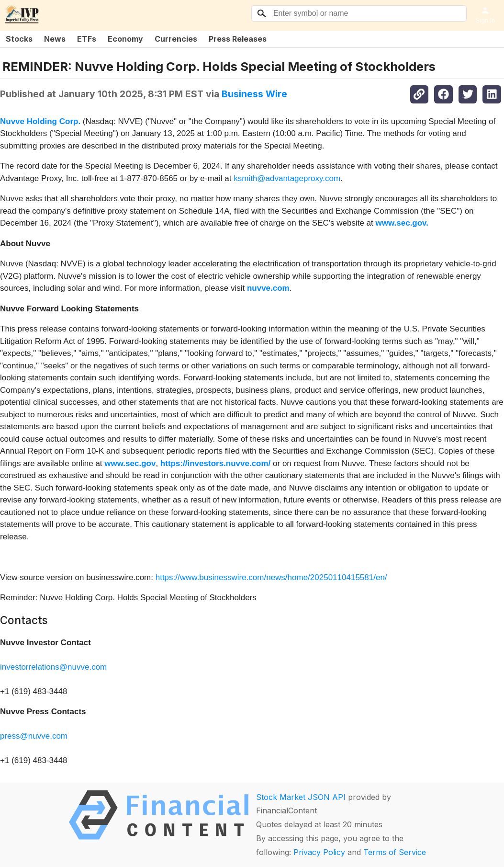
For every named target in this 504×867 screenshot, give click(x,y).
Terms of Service (395, 852)
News (55, 39)
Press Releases (238, 39)
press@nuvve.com (34, 736)
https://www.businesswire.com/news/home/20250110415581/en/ (271, 577)
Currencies (176, 39)
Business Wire (254, 94)
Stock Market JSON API (301, 797)
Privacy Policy (319, 852)
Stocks (19, 39)
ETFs (87, 39)
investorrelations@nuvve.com (53, 667)
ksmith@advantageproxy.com (287, 178)
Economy (125, 39)
